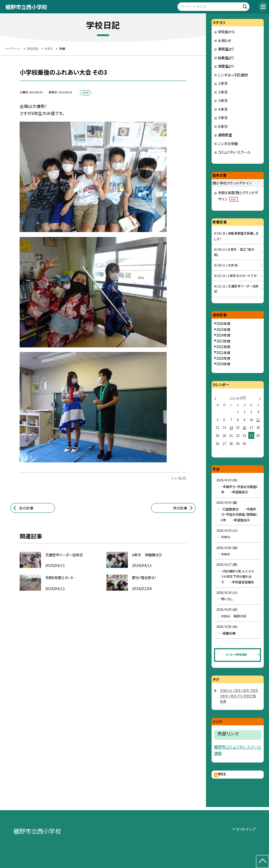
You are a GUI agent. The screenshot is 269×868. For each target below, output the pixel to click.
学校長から (226, 32)
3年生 (254, 690)
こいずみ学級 (228, 144)
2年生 (245, 690)
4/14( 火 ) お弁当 (226, 265)
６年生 (223, 126)
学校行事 (250, 696)
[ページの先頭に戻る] (263, 862)
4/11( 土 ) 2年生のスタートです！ (236, 276)
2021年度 (223, 353)
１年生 (223, 83)
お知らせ (225, 40)
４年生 (223, 109)
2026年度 (223, 324)
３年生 (223, 100)
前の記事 (26, 508)
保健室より (226, 66)
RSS (222, 774)
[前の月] (215, 398)
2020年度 (223, 358)
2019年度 (223, 364)
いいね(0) (179, 478)
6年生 (233, 696)
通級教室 (225, 135)
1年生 (237, 690)
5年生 (224, 696)
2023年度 (223, 341)
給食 (223, 701)
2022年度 (223, 347)
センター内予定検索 (236, 655)
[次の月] (260, 398)
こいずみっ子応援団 (233, 75)
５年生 (223, 118)
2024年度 (223, 335)
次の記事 (180, 508)
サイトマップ (246, 829)
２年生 (223, 92)
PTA (240, 696)
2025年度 (223, 330)
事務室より (226, 49)
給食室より (226, 58)
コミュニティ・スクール (234, 152)
